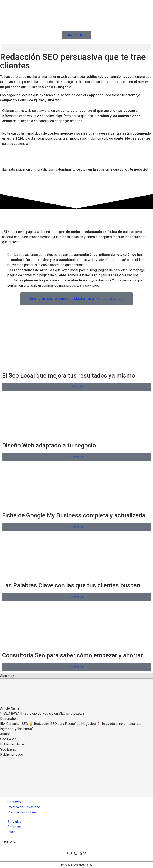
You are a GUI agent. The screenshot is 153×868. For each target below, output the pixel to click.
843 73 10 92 (77, 854)
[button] (76, 47)
